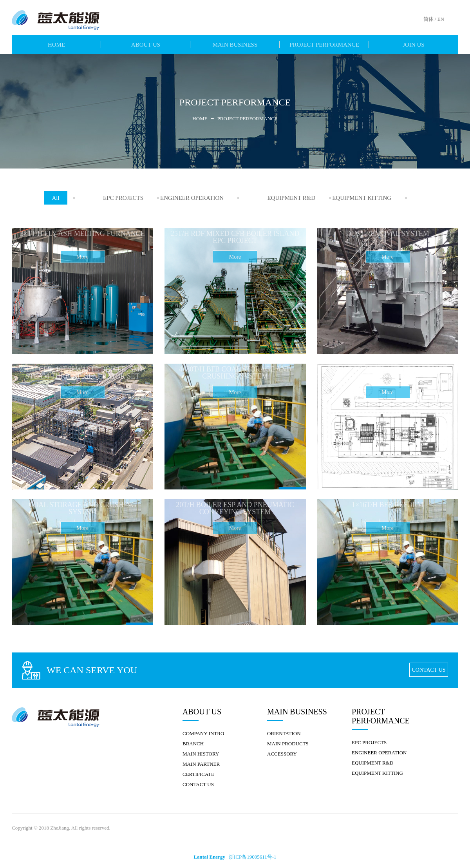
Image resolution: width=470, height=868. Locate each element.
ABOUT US (146, 45)
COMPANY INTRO (203, 729)
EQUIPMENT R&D (290, 198)
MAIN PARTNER (201, 760)
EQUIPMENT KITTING (372, 198)
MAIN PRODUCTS (288, 740)
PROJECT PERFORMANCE (324, 45)
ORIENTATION (284, 729)
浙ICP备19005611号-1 (253, 853)
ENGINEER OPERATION (205, 198)
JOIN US (413, 45)
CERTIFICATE (198, 770)
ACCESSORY (282, 750)
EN (441, 19)
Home (203, 119)
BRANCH (193, 740)
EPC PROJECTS (125, 198)
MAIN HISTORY (201, 750)
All (72, 198)
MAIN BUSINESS (235, 45)
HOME (56, 45)
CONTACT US (429, 666)
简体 (428, 19)
